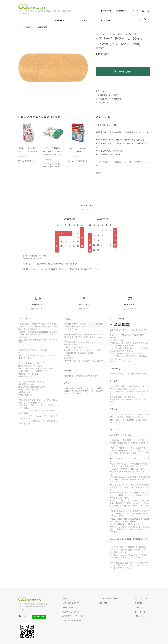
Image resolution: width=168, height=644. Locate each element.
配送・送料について (83, 603)
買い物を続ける (102, 102)
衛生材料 (30, 27)
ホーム (21, 27)
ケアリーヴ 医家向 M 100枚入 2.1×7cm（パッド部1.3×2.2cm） (53, 151)
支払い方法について (83, 612)
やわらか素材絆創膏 (44, 27)
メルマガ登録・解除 (117, 598)
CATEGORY (61, 20)
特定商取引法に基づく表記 (107, 95)
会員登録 (140, 603)
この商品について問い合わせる (109, 99)
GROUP (83, 20)
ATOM (116, 603)
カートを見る (142, 612)
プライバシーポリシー (84, 621)
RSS (110, 603)
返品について (101, 91)
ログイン (134, 11)
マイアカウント (105, 11)
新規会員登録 (121, 11)
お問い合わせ (142, 616)
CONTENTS (106, 20)
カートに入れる (123, 71)
